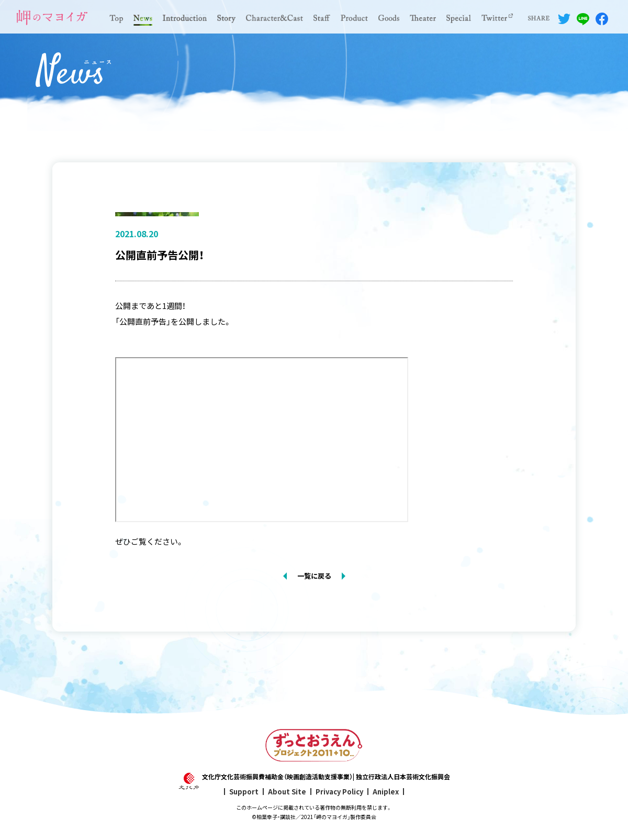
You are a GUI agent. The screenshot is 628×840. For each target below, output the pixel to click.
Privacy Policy (339, 792)
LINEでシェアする (583, 19)
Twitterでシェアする (564, 19)
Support (244, 792)
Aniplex (386, 792)
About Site (287, 792)
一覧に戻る (314, 576)
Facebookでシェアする (602, 19)
